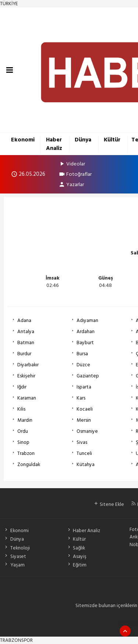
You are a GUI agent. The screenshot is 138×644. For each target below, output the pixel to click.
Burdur (24, 354)
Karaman (27, 398)
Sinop (23, 442)
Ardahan (86, 332)
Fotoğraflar (75, 174)
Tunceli (84, 453)
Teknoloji (17, 548)
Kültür (112, 140)
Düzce (83, 365)
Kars (81, 398)
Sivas (82, 442)
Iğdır (22, 387)
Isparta (84, 387)
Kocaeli (85, 409)
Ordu (23, 431)
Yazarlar (71, 184)
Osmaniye (87, 431)
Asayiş (77, 556)
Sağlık (76, 548)
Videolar (72, 164)
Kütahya (86, 465)
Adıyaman (87, 321)
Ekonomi (23, 140)
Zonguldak (29, 465)
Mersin (84, 420)
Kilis (21, 409)
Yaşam (14, 565)
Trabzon (26, 453)
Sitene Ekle (109, 504)
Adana (24, 321)
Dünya (83, 140)
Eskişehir (26, 376)
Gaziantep (88, 376)
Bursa (82, 354)
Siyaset (15, 556)
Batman (26, 343)
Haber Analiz (54, 144)
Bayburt (85, 343)
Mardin (25, 420)
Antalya (26, 332)
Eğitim (77, 565)
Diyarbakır (28, 365)
